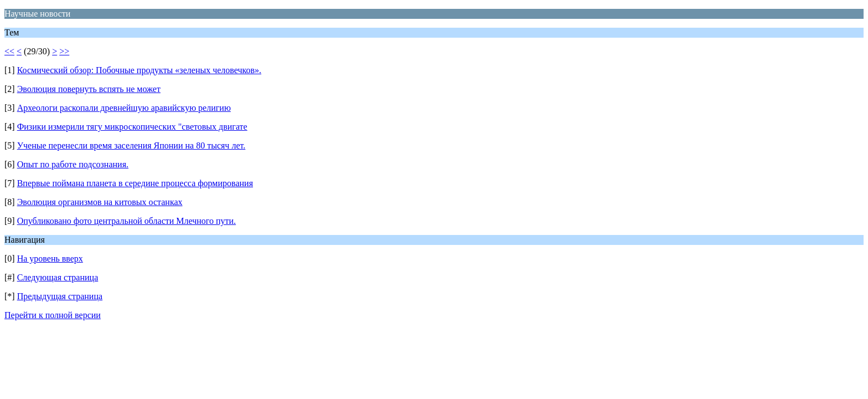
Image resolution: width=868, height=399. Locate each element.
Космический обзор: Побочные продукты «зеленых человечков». (139, 70)
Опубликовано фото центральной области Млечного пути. (126, 221)
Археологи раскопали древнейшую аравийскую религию (124, 108)
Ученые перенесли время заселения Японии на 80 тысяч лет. (131, 145)
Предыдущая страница (60, 296)
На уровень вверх (50, 259)
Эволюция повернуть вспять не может (89, 89)
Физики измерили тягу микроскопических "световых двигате (132, 127)
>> (64, 51)
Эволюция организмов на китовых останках (100, 202)
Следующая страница (58, 277)
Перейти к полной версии (53, 315)
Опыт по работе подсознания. (73, 164)
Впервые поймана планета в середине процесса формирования (135, 183)
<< (9, 51)
